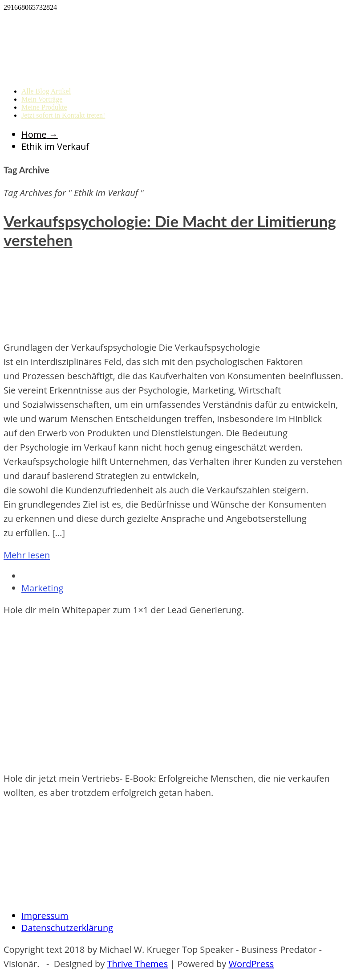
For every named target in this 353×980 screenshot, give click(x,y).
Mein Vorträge (42, 99)
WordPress (251, 964)
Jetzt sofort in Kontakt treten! (63, 115)
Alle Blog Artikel (46, 91)
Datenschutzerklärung (67, 928)
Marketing (42, 588)
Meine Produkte (44, 107)
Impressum (45, 916)
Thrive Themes (137, 964)
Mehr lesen (27, 555)
